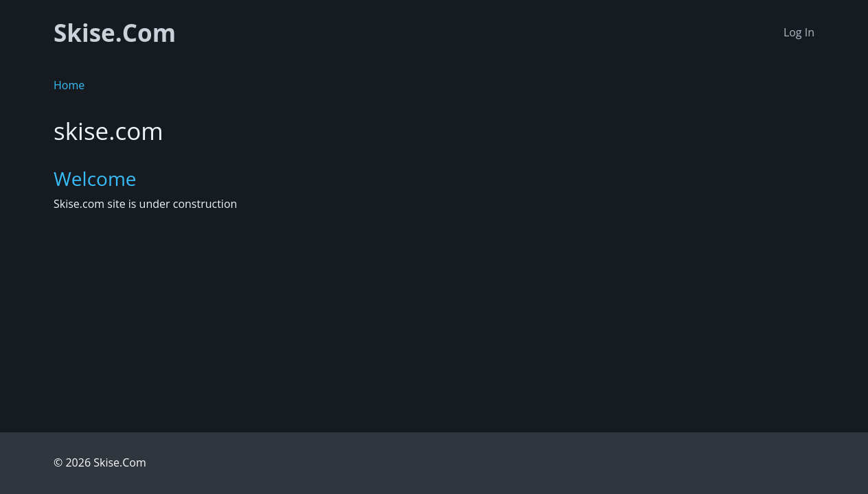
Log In (799, 32)
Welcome (95, 178)
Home (69, 85)
